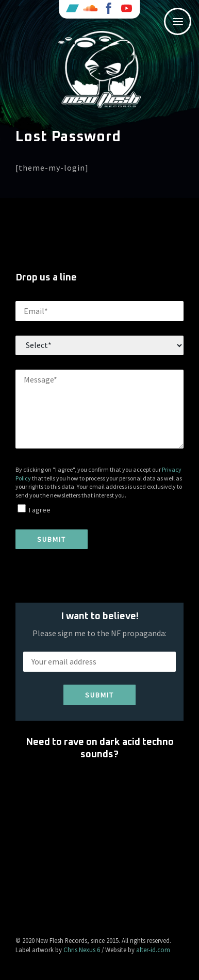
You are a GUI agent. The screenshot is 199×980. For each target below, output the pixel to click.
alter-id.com (153, 950)
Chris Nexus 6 (82, 950)
